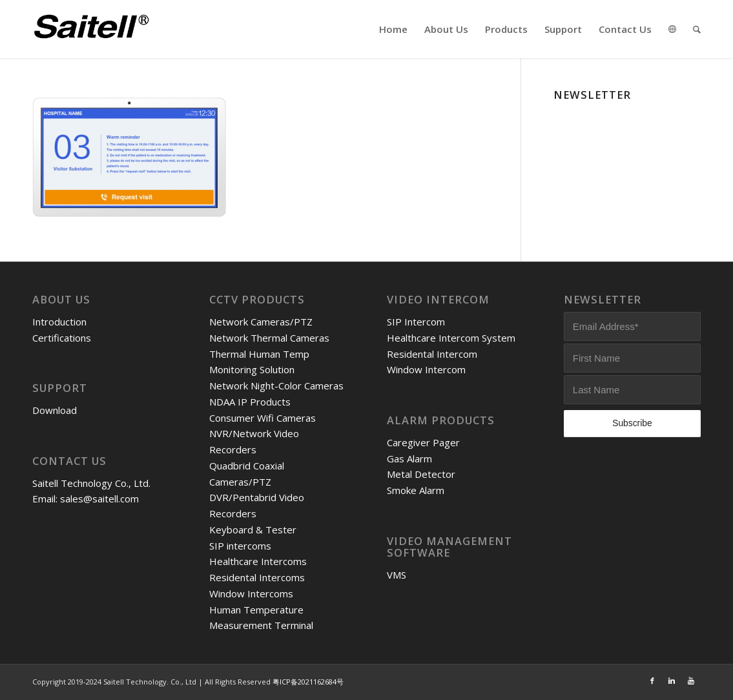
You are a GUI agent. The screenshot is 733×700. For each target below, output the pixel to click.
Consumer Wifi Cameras (263, 418)
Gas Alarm (409, 458)
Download (55, 410)
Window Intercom (426, 369)
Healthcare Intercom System (451, 338)
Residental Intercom (432, 354)
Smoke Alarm (416, 490)
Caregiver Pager (423, 442)
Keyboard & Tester (253, 530)
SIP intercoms (240, 546)
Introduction (59, 322)
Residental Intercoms (257, 577)
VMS (397, 575)
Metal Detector (421, 474)
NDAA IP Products (250, 402)
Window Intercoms (251, 593)
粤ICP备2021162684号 (308, 682)
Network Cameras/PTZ (261, 322)
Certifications (62, 338)
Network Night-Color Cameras (276, 386)
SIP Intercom (416, 322)
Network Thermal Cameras (269, 338)
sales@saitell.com (99, 499)
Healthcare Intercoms (258, 561)
